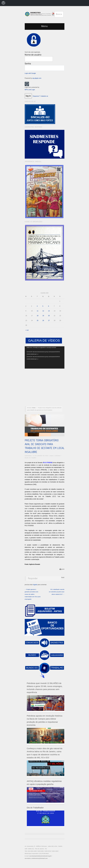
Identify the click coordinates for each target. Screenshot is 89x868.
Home (34, 408)
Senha (28, 64)
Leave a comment (55, 456)
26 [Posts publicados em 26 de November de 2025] (43, 320)
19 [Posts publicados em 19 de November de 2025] (43, 316)
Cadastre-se (44, 96)
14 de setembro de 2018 (40, 456)
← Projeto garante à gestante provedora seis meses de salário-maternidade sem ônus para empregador (33, 594)
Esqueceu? (36, 96)
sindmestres (28, 456)
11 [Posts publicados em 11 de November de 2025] (38, 311)
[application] (45, 357)
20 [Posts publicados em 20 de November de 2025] (49, 316)
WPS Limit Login (30, 90)
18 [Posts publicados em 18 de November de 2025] (38, 316)
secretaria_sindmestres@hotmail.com (36, 858)
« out (27, 330)
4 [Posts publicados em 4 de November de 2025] (37, 306)
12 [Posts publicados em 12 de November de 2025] (43, 311)
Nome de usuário (33, 55)
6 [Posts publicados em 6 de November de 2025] (49, 306)
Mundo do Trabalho (30, 458)
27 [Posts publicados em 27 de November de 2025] (49, 320)
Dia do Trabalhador (35, 808)
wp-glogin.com (37, 78)
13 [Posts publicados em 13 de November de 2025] (49, 311)
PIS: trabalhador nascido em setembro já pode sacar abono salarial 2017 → (57, 592)
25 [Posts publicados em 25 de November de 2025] (38, 320)
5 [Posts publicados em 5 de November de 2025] (43, 306)
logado (35, 585)
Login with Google (30, 73)
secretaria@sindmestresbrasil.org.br (40, 856)
